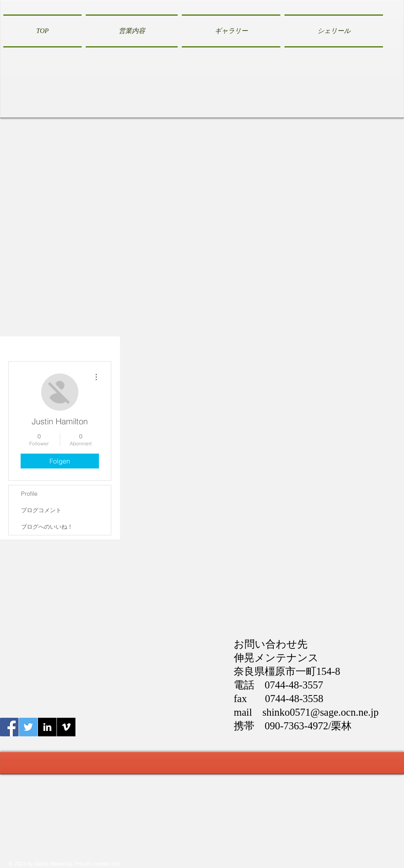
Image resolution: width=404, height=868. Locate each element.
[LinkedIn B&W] (47, 727)
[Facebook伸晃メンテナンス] (9, 727)
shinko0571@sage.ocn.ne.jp (320, 712)
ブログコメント (41, 510)
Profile (29, 494)
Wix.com (132, 864)
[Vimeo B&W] (66, 727)
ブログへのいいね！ (47, 527)
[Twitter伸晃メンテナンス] (28, 727)
